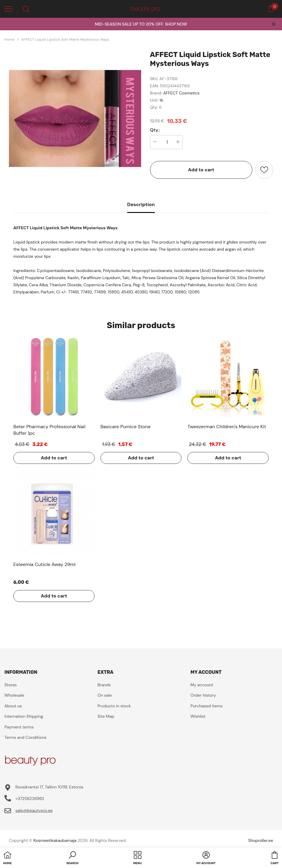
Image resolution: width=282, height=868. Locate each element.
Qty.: (155, 130)
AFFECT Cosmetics (181, 93)
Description (141, 204)
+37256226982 (30, 799)
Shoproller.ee (261, 840)
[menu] (9, 9)
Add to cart (201, 170)
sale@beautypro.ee (34, 810)
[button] (73, 858)
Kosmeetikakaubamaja (55, 840)
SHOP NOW (176, 24)
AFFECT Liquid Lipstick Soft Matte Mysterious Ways (65, 39)
